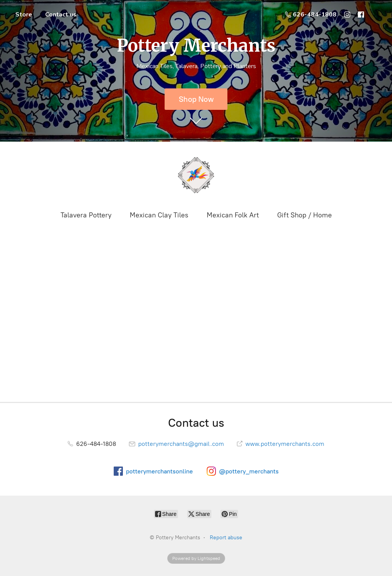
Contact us (61, 15)
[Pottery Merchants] (196, 175)
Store (24, 15)
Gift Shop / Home (305, 215)
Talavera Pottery (86, 215)
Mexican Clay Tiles (159, 215)
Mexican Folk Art (233, 215)
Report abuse (226, 538)
